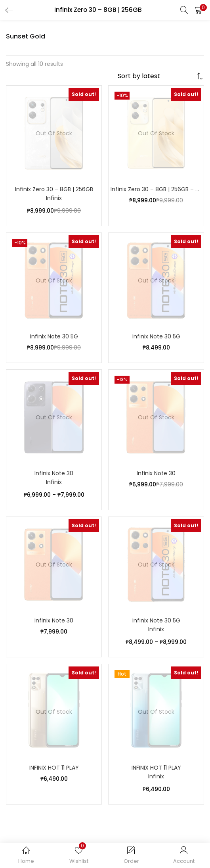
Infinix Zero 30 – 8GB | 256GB (54, 189)
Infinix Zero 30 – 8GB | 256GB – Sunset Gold (156, 189)
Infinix (54, 198)
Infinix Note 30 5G (54, 336)
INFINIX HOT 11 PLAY (54, 768)
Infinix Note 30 (54, 473)
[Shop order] (156, 76)
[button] (198, 10)
